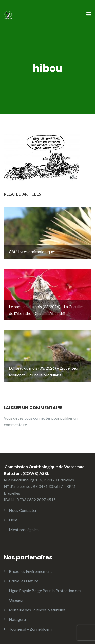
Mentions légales (24, 529)
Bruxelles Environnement (30, 571)
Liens (13, 520)
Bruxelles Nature (24, 581)
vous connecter (37, 418)
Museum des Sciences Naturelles (37, 610)
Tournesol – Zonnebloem (30, 629)
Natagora (17, 619)
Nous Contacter (23, 510)
